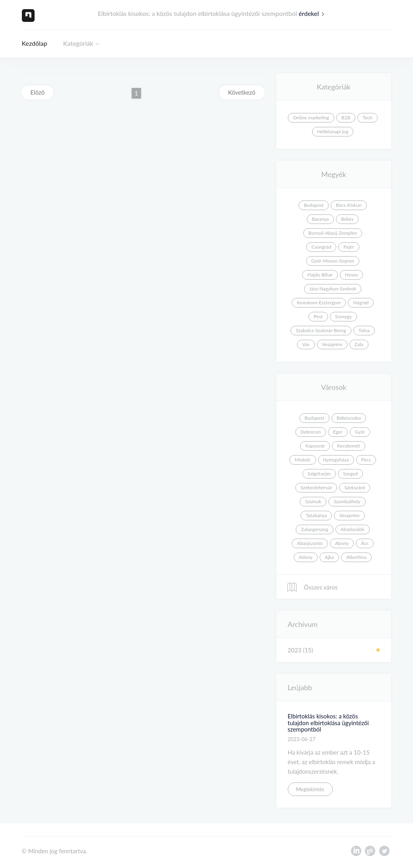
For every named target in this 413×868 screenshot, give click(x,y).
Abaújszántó (310, 543)
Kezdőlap (35, 43)
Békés (347, 219)
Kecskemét (348, 446)
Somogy (343, 316)
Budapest (314, 205)
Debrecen (311, 432)
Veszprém (332, 344)
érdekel (313, 13)
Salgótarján (319, 474)
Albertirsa (356, 557)
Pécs (366, 460)
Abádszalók (353, 529)
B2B (346, 118)
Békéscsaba (349, 418)
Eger (338, 432)
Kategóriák (78, 43)
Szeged (350, 474)
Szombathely (347, 501)
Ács (365, 543)
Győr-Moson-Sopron (333, 261)
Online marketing (311, 118)
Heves (352, 275)
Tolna (364, 330)
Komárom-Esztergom (319, 303)
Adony (306, 557)
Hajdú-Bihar (320, 275)
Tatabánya (316, 515)
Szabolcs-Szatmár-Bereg (321, 330)
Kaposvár (315, 446)
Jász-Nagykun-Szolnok (333, 289)
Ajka (329, 557)
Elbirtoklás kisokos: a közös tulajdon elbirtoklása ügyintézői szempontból (328, 723)
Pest (318, 316)
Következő (242, 92)
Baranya (320, 219)
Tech (367, 118)
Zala (359, 344)
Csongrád (321, 247)
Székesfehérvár (316, 488)
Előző (38, 92)
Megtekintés (310, 789)
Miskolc (302, 460)
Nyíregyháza (336, 460)
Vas (306, 344)
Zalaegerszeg (314, 529)
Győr (360, 432)
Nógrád (361, 303)
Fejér (349, 247)
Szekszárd (355, 488)
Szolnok (313, 501)
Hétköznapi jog (333, 131)
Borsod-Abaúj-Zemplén (333, 233)
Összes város (312, 587)
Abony (342, 543)
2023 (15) (301, 650)
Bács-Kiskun (349, 205)
